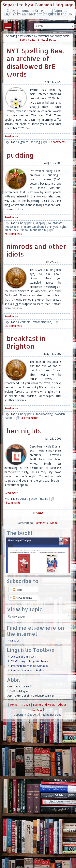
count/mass (56, 223)
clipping (41, 223)
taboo (25, 230)
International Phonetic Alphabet (29, 666)
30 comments (14, 326)
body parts (27, 223)
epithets (26, 322)
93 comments (14, 234)
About (63, 705)
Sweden (60, 414)
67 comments (57, 142)
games (25, 142)
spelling (36, 142)
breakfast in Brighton (26, 342)
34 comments (30, 418)
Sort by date (28, 40)
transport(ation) (43, 322)
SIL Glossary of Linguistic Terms (29, 661)
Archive (26, 705)
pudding (20, 155)
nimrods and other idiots (36, 250)
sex (16, 230)
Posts (17, 590)
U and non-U (39, 230)
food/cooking (14, 227)
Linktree (15, 641)
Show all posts (47, 40)
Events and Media (44, 705)
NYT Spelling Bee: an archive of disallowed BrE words (36, 62)
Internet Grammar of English (27, 670)
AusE (24, 499)
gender (34, 499)
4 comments (13, 503)
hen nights (24, 431)
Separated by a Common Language (38, 5)
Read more (11, 136)
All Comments (22, 598)
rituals (44, 499)
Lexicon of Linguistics (23, 657)
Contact (37, 710)
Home (38, 513)
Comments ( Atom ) (47, 523)
